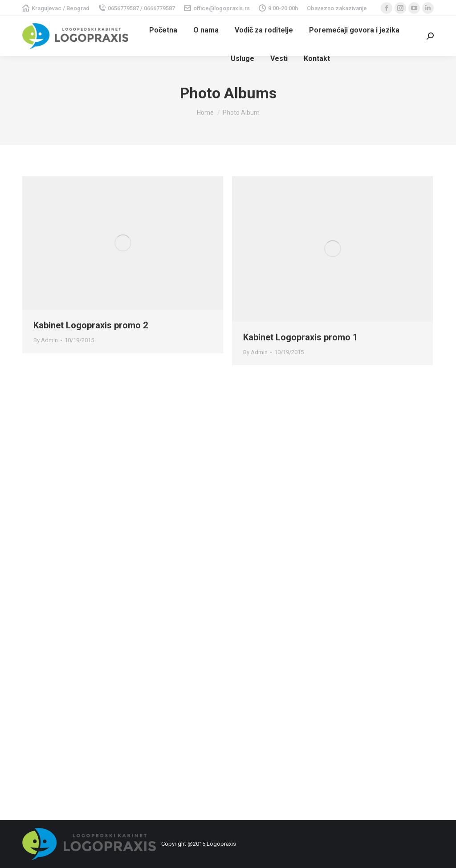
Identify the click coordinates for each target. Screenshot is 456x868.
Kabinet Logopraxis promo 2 (91, 325)
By (46, 340)
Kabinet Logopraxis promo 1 (300, 337)
